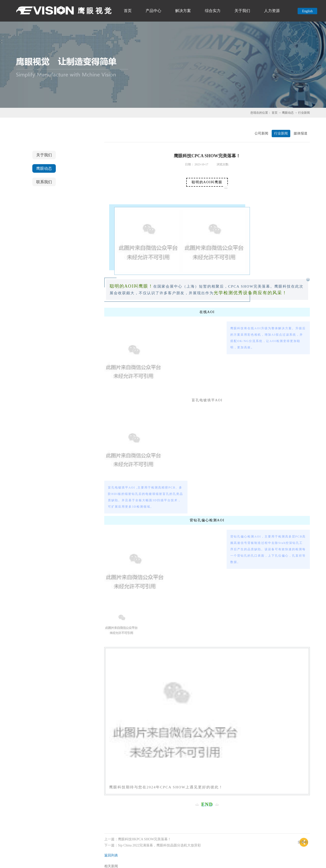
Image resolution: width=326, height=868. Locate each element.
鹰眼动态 (288, 113)
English (308, 11)
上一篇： (138, 839)
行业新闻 (304, 113)
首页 (128, 11)
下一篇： (153, 845)
